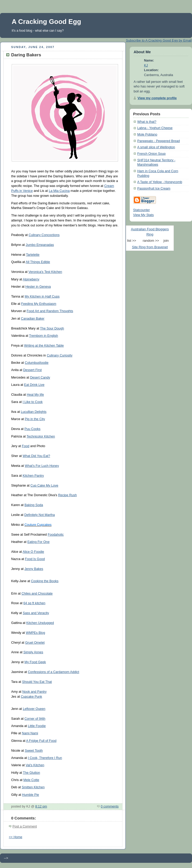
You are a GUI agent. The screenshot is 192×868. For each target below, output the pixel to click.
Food (26, 446)
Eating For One (38, 542)
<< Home (16, 837)
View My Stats (143, 215)
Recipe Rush (67, 495)
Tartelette (33, 255)
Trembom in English (44, 336)
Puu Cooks (32, 429)
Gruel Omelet (35, 643)
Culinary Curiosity (60, 355)
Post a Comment (25, 826)
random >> (151, 241)
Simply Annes (33, 652)
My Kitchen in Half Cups (42, 297)
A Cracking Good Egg (46, 22)
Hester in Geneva (38, 287)
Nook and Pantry (35, 692)
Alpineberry (31, 279)
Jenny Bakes (34, 569)
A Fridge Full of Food (41, 741)
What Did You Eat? (36, 456)
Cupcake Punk (31, 697)
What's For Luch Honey (42, 466)
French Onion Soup (151, 154)
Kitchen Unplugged (40, 623)
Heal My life (35, 395)
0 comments (110, 806)
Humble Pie (30, 795)
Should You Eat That (37, 682)
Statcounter (142, 210)
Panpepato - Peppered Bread (159, 141)
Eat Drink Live (34, 385)
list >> (132, 241)
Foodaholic (56, 535)
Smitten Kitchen (33, 787)
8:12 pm (41, 806)
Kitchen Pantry (33, 476)
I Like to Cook (33, 402)
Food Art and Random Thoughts (50, 311)
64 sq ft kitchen (34, 603)
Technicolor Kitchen (41, 436)
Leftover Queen (34, 709)
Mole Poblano (147, 134)
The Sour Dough (52, 328)
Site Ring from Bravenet (150, 247)
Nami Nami (30, 733)
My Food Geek (35, 662)
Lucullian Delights (34, 412)
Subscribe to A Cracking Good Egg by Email (159, 40)
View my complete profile (157, 98)
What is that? (147, 122)
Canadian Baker (33, 319)
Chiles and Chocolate (37, 594)
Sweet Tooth (34, 751)
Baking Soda (34, 505)
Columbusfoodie (37, 363)
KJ (146, 65)
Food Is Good (35, 559)
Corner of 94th (35, 719)
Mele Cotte (31, 780)
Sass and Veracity (36, 613)
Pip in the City (35, 419)
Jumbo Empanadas (40, 245)
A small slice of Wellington (156, 147)
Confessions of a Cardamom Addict (53, 672)
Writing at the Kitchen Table (44, 346)
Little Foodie (37, 726)
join (166, 241)
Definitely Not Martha (39, 515)
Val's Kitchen (35, 765)
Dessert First (32, 370)
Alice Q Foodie (33, 552)
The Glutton (31, 773)
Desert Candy (40, 378)
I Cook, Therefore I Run (45, 758)
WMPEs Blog (36, 633)
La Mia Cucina (59, 191)
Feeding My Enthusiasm (39, 304)
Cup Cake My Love (44, 486)
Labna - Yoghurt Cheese (155, 128)
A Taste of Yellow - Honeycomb (160, 182)
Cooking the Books (45, 581)
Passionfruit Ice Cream (154, 189)
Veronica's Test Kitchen (45, 272)
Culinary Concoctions (44, 235)
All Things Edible (38, 262)
